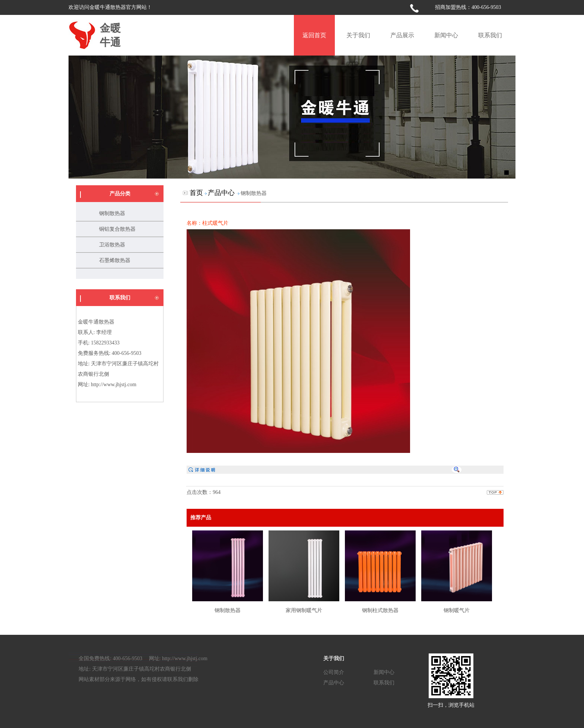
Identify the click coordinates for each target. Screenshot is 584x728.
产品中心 (334, 683)
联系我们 (384, 683)
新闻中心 (384, 672)
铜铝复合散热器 (117, 229)
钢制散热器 (112, 213)
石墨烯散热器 (115, 260)
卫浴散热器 (112, 245)
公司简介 (334, 672)
